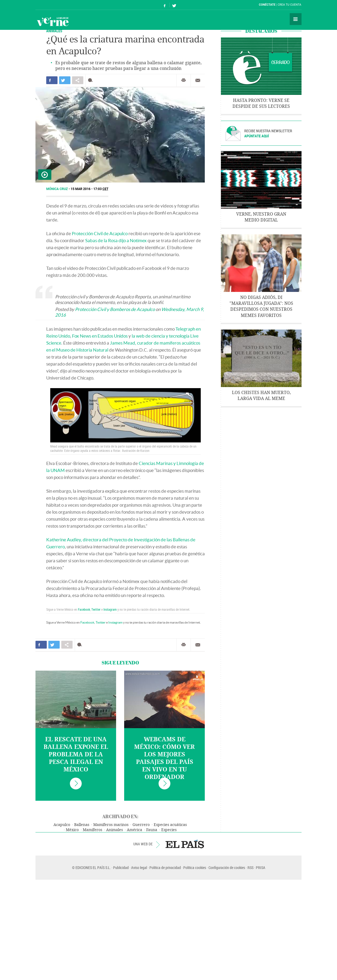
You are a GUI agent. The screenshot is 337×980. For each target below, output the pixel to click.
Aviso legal (139, 868)
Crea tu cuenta (289, 5)
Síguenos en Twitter (174, 5)
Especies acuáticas (170, 825)
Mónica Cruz (57, 189)
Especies (169, 830)
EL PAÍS (185, 844)
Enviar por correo (198, 80)
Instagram (110, 609)
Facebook (84, 609)
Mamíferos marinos (111, 825)
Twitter (96, 609)
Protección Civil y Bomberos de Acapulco (115, 309)
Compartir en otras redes (78, 80)
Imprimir (184, 80)
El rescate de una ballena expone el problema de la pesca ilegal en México (76, 754)
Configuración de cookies (227, 868)
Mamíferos (92, 830)
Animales (114, 830)
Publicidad (121, 868)
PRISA (261, 868)
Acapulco (62, 825)
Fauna (152, 830)
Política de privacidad (165, 868)
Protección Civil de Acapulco (100, 233)
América (135, 830)
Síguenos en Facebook (165, 5)
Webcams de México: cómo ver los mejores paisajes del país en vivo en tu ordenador (164, 758)
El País (52, 5)
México (72, 830)
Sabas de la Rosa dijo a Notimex (116, 240)
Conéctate (267, 5)
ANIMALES (54, 31)
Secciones (296, 19)
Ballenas (82, 825)
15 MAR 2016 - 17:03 (89, 189)
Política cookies (195, 868)
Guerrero (141, 825)
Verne (53, 22)
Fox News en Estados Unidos (100, 336)
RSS (250, 868)
